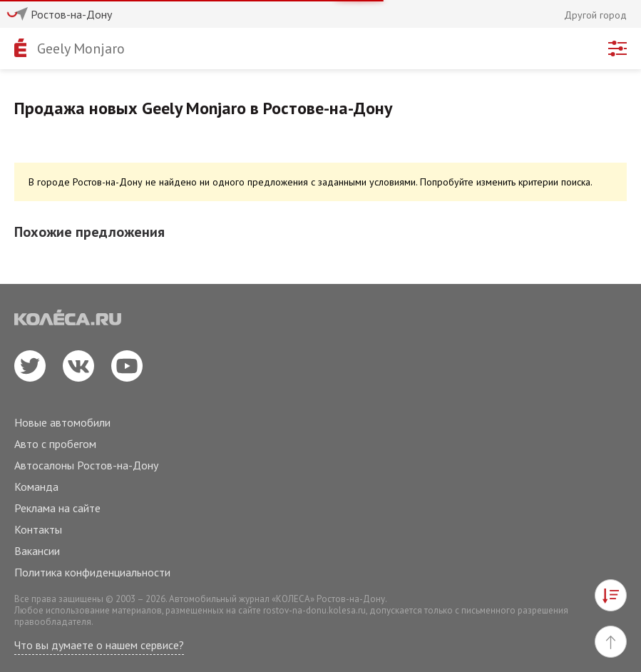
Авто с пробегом (55, 444)
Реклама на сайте (57, 508)
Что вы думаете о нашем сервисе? (99, 645)
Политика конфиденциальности (92, 572)
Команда (36, 487)
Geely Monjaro (81, 49)
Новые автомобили (62, 422)
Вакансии (37, 551)
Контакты (38, 529)
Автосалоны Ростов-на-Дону (86, 465)
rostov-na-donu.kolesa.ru (314, 610)
